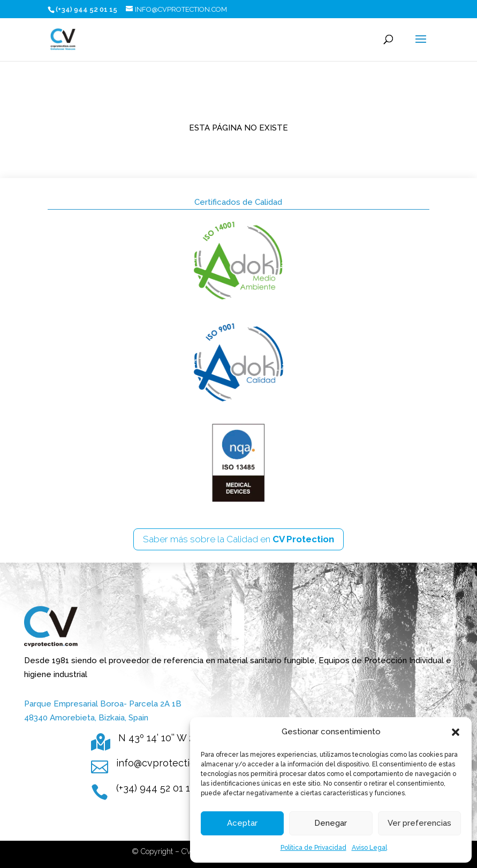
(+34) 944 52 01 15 (156, 788)
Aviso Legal (369, 848)
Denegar (331, 823)
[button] (456, 732)
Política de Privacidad (313, 848)
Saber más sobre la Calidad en (238, 539)
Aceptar (242, 823)
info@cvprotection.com (169, 763)
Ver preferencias (419, 823)
